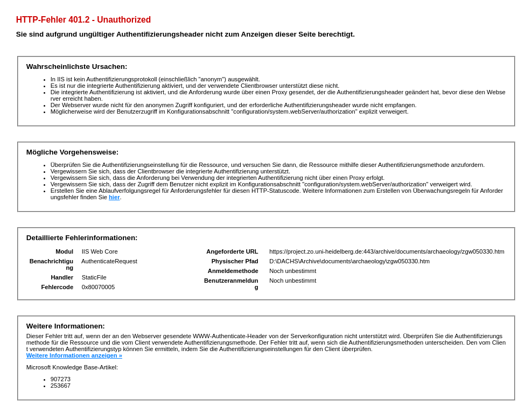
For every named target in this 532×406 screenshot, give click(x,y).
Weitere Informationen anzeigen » (74, 355)
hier (114, 197)
